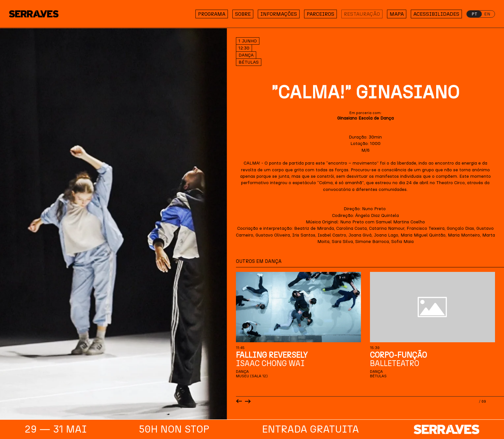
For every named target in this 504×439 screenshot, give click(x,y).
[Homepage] (38, 14)
